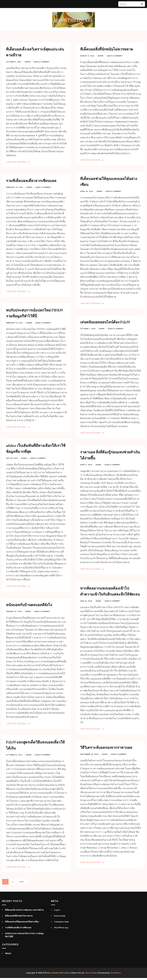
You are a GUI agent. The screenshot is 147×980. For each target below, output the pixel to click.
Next (22, 882)
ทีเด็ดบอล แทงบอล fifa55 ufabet (56, 973)
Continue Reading (16, 162)
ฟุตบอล (8, 953)
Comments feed (61, 922)
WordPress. (116, 973)
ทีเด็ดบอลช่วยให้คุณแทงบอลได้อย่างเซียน (22, 922)
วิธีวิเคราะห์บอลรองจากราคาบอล (106, 754)
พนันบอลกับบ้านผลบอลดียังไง (29, 605)
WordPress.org (61, 928)
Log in (57, 910)
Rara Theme (91, 973)
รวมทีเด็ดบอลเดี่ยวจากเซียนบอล (31, 181)
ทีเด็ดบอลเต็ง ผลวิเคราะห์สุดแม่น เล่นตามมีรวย (24, 910)
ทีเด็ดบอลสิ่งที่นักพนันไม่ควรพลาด (106, 49)
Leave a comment (42, 62)
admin (28, 62)
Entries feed (60, 916)
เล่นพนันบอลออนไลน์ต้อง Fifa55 (105, 322)
